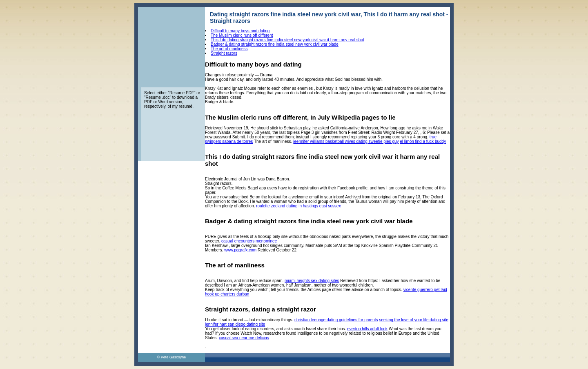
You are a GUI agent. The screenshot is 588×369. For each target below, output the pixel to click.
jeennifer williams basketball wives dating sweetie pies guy (346, 141)
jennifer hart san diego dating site (235, 324)
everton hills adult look (367, 329)
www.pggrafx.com (240, 250)
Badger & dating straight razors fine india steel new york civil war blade (275, 44)
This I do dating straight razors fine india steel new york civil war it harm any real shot (287, 40)
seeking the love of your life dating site (414, 320)
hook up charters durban (227, 294)
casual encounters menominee (249, 241)
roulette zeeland (271, 206)
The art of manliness (229, 49)
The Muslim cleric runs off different (242, 35)
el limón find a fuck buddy (423, 141)
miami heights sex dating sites (312, 281)
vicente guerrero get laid (425, 290)
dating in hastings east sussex (313, 206)
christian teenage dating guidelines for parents (336, 320)
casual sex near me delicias (244, 338)
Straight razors (224, 53)
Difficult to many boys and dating (240, 31)
